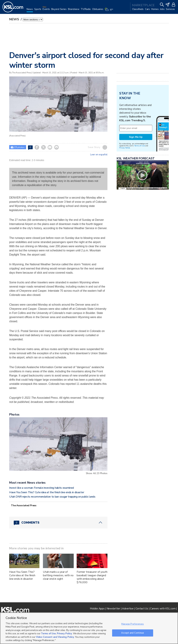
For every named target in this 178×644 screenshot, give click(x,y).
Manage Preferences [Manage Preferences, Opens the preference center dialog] (133, 624)
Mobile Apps (97, 609)
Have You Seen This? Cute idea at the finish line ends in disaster (47, 492)
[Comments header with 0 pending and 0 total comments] (58, 523)
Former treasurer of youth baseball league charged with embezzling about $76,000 (92, 577)
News (15, 19)
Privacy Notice (125, 148)
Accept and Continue (133, 633)
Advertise (128, 609)
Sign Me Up (136, 137)
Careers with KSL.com (163, 609)
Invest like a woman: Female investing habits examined (42, 488)
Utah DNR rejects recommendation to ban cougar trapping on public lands (52, 497)
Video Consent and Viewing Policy (55, 637)
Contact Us (142, 609)
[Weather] (109, 11)
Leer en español (99, 155)
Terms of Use (139, 146)
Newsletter (113, 609)
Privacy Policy (64, 634)
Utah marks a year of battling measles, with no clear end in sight (58, 575)
